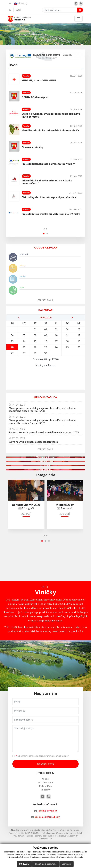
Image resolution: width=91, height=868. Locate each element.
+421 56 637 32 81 (47, 811)
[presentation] (44, 229)
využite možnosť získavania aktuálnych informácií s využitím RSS (40, 830)
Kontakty (45, 790)
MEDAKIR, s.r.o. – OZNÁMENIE (39, 80)
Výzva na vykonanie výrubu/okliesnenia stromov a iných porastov (51, 115)
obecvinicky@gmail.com (47, 817)
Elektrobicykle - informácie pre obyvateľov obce (49, 197)
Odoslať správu (46, 764)
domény (21, 836)
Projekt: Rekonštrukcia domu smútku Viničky (48, 164)
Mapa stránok (42, 833)
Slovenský (21, 3)
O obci (46, 779)
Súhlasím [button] (24, 864)
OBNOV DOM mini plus (35, 97)
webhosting (64, 833)
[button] (44, 234)
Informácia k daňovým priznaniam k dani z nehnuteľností (47, 182)
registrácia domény (34, 836)
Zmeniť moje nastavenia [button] (46, 864)
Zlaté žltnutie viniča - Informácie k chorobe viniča (50, 130)
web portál (54, 833)
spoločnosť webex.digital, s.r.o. (56, 836)
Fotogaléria (46, 786)
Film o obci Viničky (32, 147)
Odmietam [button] (67, 864)
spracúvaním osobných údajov (54, 756)
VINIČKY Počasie (45, 379)
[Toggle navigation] (78, 19)
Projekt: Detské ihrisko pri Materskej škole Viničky (51, 214)
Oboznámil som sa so (42, 756)
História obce (46, 783)
